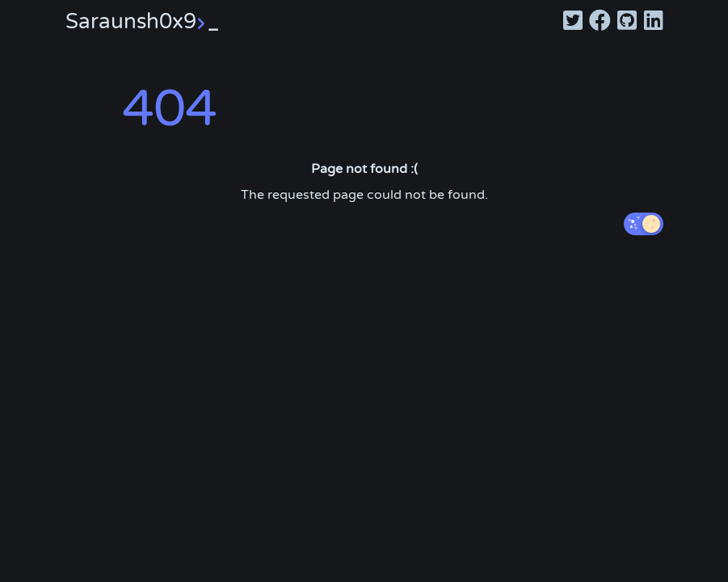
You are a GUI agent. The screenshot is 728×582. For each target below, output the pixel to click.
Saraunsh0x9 (142, 21)
